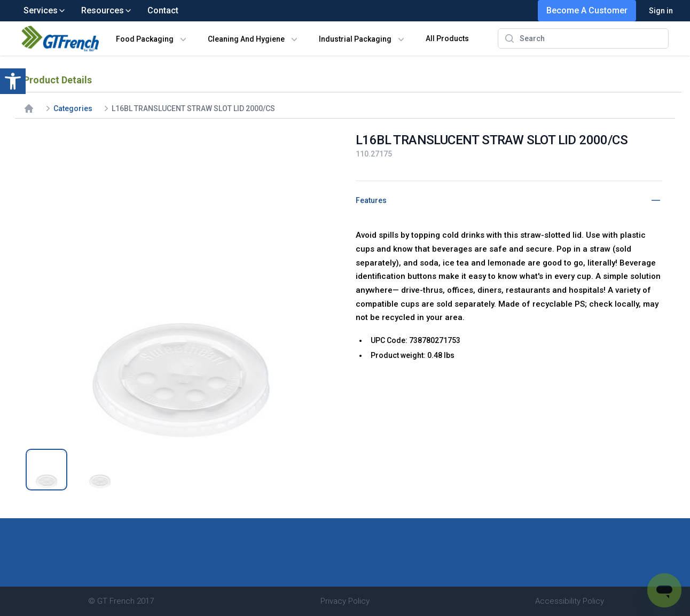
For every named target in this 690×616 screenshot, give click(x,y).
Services (45, 10)
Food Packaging (145, 39)
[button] (13, 81)
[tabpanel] (181, 285)
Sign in (661, 11)
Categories (73, 108)
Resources (107, 10)
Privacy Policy (345, 601)
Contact (163, 10)
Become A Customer (587, 10)
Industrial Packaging (355, 39)
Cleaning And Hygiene (246, 39)
